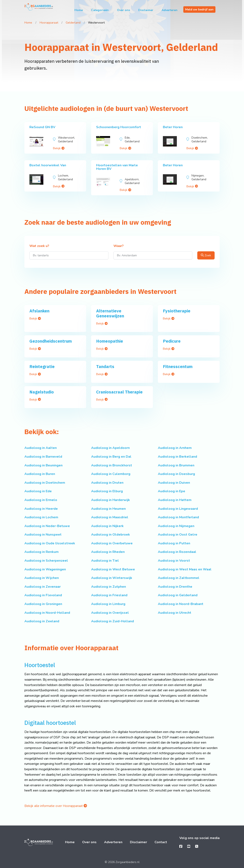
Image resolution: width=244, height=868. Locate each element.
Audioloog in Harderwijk (111, 500)
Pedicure (172, 341)
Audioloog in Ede (38, 491)
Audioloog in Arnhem (175, 448)
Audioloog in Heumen (108, 509)
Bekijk (59, 148)
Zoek (206, 255)
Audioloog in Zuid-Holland (113, 621)
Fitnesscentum (178, 366)
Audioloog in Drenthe (175, 587)
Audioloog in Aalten (41, 448)
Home (79, 10)
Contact (161, 842)
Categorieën (100, 10)
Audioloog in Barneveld (43, 457)
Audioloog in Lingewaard (178, 509)
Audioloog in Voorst (174, 561)
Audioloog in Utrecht (175, 613)
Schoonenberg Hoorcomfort (119, 127)
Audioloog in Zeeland (42, 621)
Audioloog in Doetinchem (45, 483)
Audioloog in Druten (107, 483)
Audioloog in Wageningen (45, 569)
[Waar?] (153, 255)
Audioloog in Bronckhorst (112, 465)
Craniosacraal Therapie (119, 392)
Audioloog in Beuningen (43, 465)
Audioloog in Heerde (41, 509)
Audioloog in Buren (40, 474)
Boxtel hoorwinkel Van (48, 165)
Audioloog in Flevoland (43, 595)
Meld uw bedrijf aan (199, 9)
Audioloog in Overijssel (110, 613)
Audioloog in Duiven (174, 483)
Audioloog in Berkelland (177, 457)
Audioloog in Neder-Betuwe (47, 526)
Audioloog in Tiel (105, 561)
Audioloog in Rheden (108, 552)
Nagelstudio (42, 392)
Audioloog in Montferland (178, 517)
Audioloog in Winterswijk (112, 578)
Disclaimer (146, 10)
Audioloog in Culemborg (111, 474)
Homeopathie (110, 341)
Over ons (123, 10)
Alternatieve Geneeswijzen (110, 313)
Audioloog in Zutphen (109, 587)
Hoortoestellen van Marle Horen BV (117, 167)
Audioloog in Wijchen (42, 578)
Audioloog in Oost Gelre (178, 535)
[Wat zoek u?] (69, 255)
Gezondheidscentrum (51, 341)
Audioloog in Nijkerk (107, 526)
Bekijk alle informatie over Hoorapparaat (56, 806)
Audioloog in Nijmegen (176, 526)
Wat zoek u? (39, 246)
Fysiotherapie (177, 311)
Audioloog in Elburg (107, 491)
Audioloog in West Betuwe (113, 569)
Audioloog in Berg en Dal (111, 457)
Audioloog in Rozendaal (177, 552)
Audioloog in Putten (174, 543)
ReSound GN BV (42, 127)
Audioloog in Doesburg (176, 474)
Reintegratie (42, 366)
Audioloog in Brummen (176, 465)
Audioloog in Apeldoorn (110, 448)
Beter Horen (173, 127)
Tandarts (105, 366)
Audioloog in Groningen (43, 604)
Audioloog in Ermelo (41, 500)
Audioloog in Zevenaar (43, 587)
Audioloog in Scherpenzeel (46, 561)
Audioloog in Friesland (109, 595)
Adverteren (170, 10)
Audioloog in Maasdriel (110, 517)
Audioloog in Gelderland (178, 595)
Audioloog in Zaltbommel (179, 578)
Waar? (119, 246)
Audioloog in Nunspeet (43, 535)
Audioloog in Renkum (42, 552)
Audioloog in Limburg (108, 604)
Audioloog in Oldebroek (111, 535)
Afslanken (39, 311)
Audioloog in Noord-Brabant (181, 604)
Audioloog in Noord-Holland (47, 613)
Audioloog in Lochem (41, 517)
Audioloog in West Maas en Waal (185, 569)
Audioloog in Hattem (175, 500)
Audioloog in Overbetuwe (112, 543)
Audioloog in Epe (172, 491)
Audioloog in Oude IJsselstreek (50, 543)
